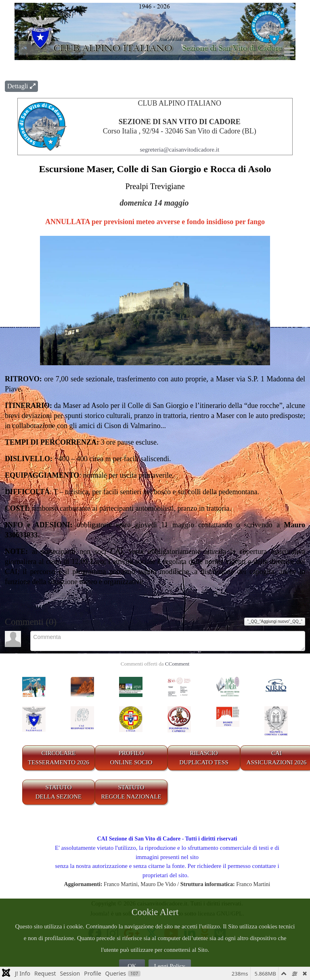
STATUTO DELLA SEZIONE (59, 792)
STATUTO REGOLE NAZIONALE (131, 792)
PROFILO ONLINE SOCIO (131, 758)
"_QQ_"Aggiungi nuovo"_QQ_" (275, 621)
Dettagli (21, 86)
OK (132, 966)
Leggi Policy (170, 966)
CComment (177, 664)
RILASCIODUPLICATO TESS (204, 758)
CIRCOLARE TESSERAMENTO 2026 (59, 758)
